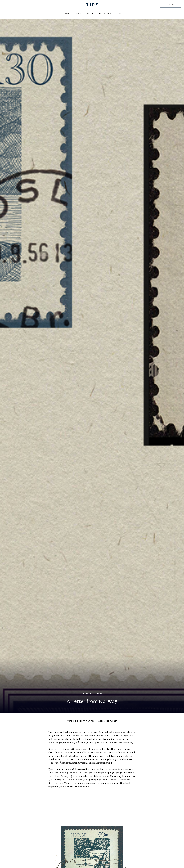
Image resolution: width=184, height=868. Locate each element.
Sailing (66, 14)
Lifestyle (78, 14)
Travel (91, 14)
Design (119, 14)
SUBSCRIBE (170, 5)
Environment (105, 14)
